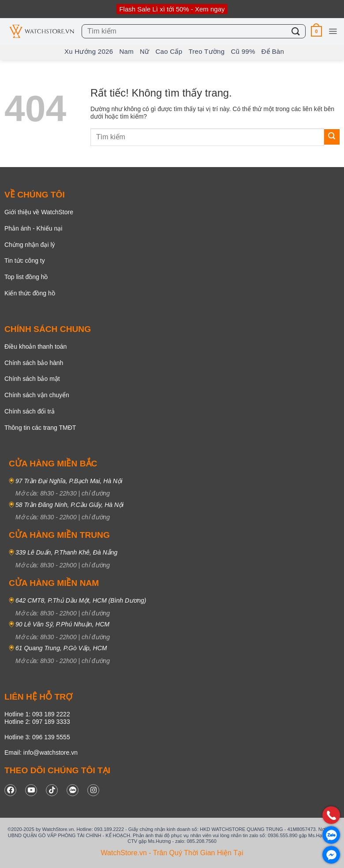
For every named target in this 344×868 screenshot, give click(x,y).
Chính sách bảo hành (34, 363)
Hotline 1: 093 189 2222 (37, 714)
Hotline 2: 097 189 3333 (37, 722)
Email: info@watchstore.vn (41, 753)
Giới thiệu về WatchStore (39, 212)
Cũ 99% (243, 51)
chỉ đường (96, 493)
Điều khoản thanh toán (36, 346)
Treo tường (206, 51)
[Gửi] (296, 31)
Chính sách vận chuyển (37, 395)
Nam (126, 51)
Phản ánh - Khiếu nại (33, 228)
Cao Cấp (169, 51)
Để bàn (273, 51)
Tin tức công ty (25, 261)
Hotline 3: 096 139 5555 (37, 737)
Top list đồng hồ (26, 277)
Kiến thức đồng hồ (30, 293)
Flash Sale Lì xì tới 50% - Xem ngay (172, 9)
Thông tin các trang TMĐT (40, 428)
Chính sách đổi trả (30, 411)
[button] (316, 31)
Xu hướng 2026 (89, 51)
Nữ (144, 51)
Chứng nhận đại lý (30, 245)
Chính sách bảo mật (32, 379)
